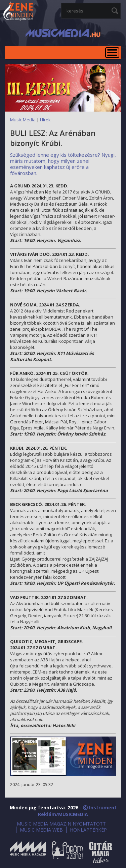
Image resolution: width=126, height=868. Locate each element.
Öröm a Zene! (68, 852)
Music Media (23, 120)
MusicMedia (18, 11)
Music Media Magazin (28, 852)
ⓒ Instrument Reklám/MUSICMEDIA (77, 811)
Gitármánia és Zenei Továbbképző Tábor (100, 852)
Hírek (45, 120)
